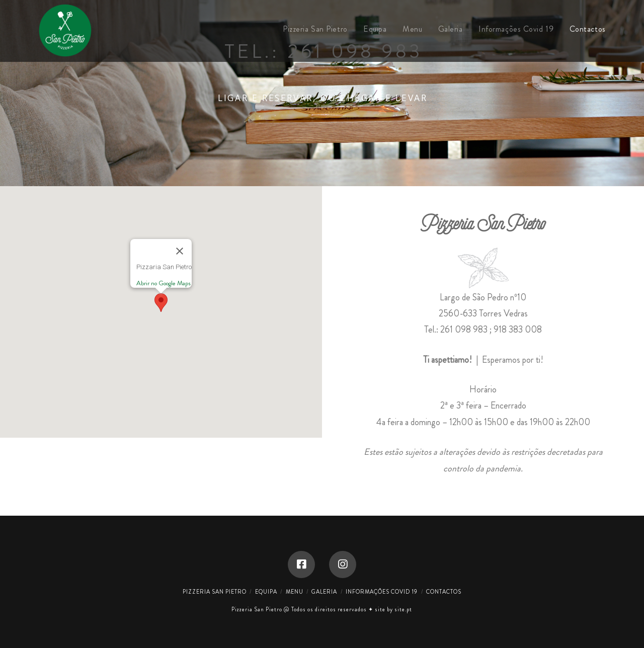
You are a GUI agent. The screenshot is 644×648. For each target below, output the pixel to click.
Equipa (266, 592)
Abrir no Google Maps (164, 283)
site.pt (403, 609)
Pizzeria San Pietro (215, 592)
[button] (161, 303)
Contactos (444, 592)
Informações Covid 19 (382, 592)
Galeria (324, 592)
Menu (295, 592)
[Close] (180, 251)
